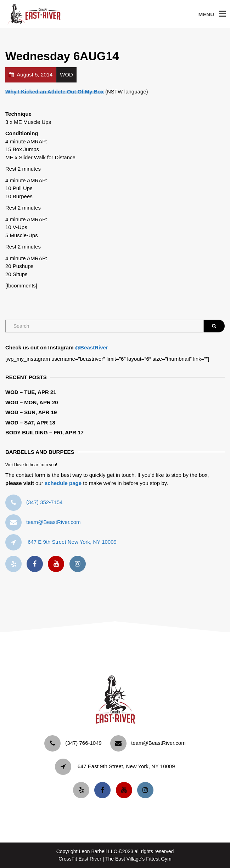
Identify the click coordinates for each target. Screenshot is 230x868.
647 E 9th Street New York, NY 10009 (72, 542)
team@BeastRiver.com (54, 522)
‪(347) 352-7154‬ (44, 502)
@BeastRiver (92, 347)
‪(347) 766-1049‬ (83, 743)
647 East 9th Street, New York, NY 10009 (126, 766)
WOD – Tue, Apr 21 (31, 392)
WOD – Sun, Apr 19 (31, 412)
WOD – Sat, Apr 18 (30, 422)
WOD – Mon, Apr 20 (32, 402)
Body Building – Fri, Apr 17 (44, 432)
